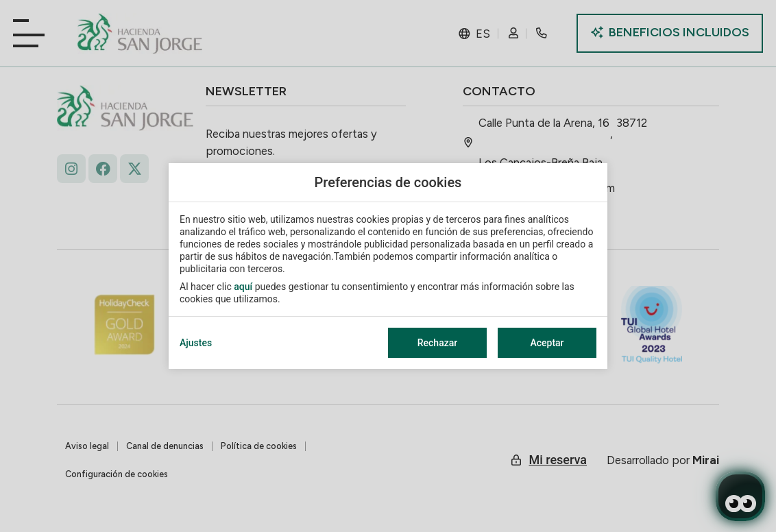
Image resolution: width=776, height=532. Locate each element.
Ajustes (196, 343)
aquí (243, 287)
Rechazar (437, 343)
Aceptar (547, 343)
